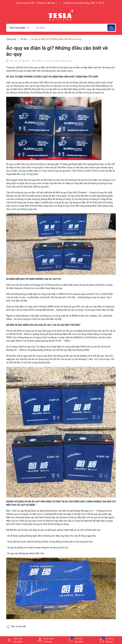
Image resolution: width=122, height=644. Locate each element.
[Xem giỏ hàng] (107, 640)
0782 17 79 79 (97, 3)
